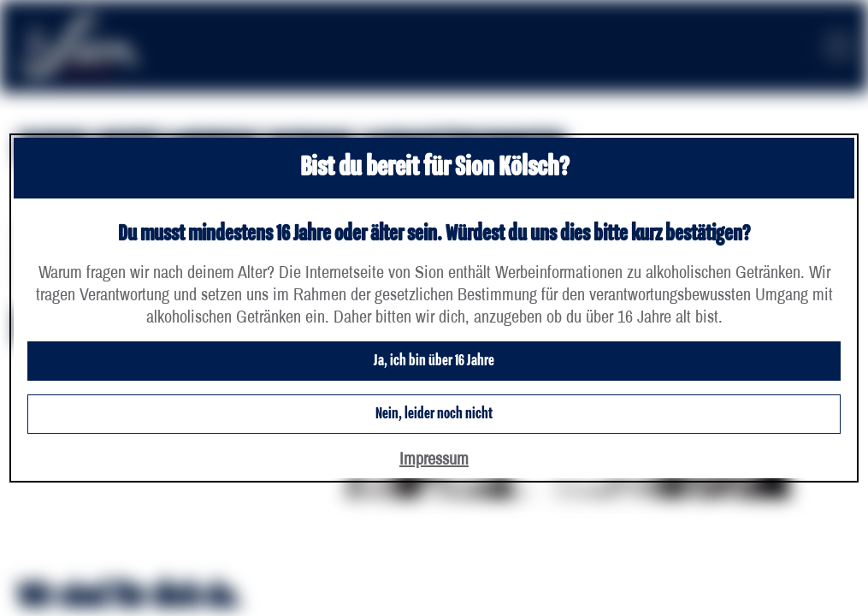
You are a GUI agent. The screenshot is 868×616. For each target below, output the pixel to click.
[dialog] (434, 308)
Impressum (434, 458)
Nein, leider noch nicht (434, 414)
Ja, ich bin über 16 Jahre (434, 361)
